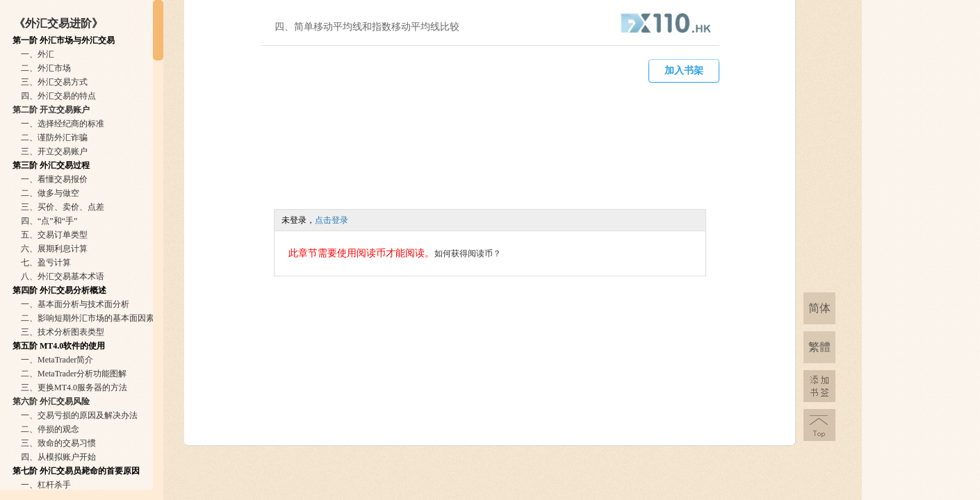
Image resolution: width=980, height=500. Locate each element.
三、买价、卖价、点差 (63, 207)
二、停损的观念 (50, 429)
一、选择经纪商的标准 (63, 124)
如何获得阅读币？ (468, 253)
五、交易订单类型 (54, 235)
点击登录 (332, 220)
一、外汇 (38, 54)
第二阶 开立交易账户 (51, 110)
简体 (819, 308)
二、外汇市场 (46, 68)
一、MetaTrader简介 (57, 360)
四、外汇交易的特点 (58, 96)
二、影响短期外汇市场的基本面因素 (88, 318)
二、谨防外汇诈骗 (54, 137)
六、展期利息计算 (54, 249)
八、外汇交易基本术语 (63, 276)
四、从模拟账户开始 (58, 457)
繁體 (819, 347)
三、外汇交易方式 (54, 82)
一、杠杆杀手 (46, 485)
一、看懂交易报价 (54, 179)
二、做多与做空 (50, 193)
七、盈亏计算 (46, 262)
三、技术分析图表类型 (63, 332)
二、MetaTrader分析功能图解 (74, 374)
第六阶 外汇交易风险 (51, 401)
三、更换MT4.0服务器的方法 (74, 387)
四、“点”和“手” (49, 221)
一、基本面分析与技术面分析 (75, 304)
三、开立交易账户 (54, 151)
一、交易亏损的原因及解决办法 (79, 415)
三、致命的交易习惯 (58, 443)
